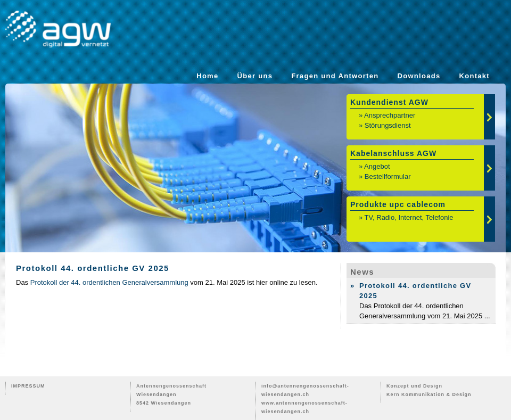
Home (207, 76)
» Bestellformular (385, 176)
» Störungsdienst (385, 125)
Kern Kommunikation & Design (429, 394)
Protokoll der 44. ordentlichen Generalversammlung (109, 282)
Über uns (255, 76)
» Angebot (374, 166)
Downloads (419, 76)
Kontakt (475, 76)
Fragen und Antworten (335, 76)
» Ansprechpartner (387, 115)
